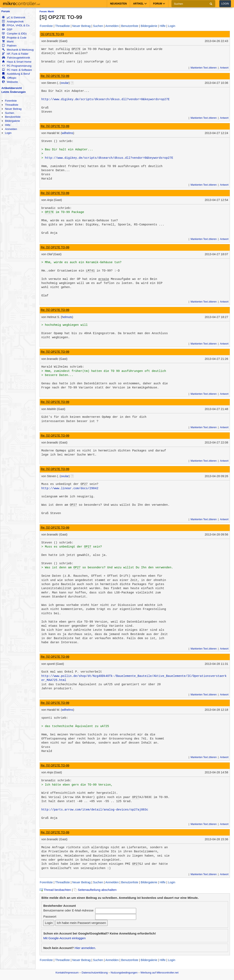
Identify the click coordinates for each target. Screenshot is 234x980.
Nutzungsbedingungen (124, 973)
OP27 (75, 49)
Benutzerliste (13, 117)
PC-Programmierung (17, 66)
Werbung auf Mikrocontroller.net (159, 973)
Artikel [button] (140, 4)
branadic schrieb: (57, 208)
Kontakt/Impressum (67, 973)
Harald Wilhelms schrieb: (63, 367)
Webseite (10, 82)
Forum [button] (159, 4)
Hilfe (8, 125)
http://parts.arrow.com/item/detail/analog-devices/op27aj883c (95, 810)
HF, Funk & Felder (15, 54)
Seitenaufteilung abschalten (95, 890)
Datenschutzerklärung (95, 973)
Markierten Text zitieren (204, 68)
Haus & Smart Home (17, 62)
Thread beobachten (55, 890)
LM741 (90, 271)
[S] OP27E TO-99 (52, 34)
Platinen (9, 46)
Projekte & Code (14, 38)
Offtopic (9, 78)
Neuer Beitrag (13, 109)
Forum (6, 11)
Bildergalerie (12, 121)
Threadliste (12, 105)
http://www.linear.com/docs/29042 (70, 488)
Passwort (50, 916)
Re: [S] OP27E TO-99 (55, 76)
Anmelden (11, 129)
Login (225, 4)
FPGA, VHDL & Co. (16, 25)
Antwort (224, 68)
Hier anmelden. (85, 948)
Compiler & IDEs (14, 34)
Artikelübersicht (12, 88)
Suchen (9, 113)
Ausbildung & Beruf (16, 74)
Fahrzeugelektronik (16, 58)
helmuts (67, 317)
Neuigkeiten (118, 4)
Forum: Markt (47, 11)
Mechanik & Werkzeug (18, 50)
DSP (7, 29)
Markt (8, 42)
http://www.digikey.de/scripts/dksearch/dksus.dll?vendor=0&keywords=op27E (105, 99)
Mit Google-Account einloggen (64, 938)
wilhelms (67, 133)
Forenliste (11, 101)
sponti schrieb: (55, 718)
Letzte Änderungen (14, 92)
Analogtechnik (13, 22)
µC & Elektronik (14, 17)
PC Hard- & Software (17, 70)
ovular (65, 83)
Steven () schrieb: (57, 141)
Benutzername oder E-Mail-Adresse (68, 910)
